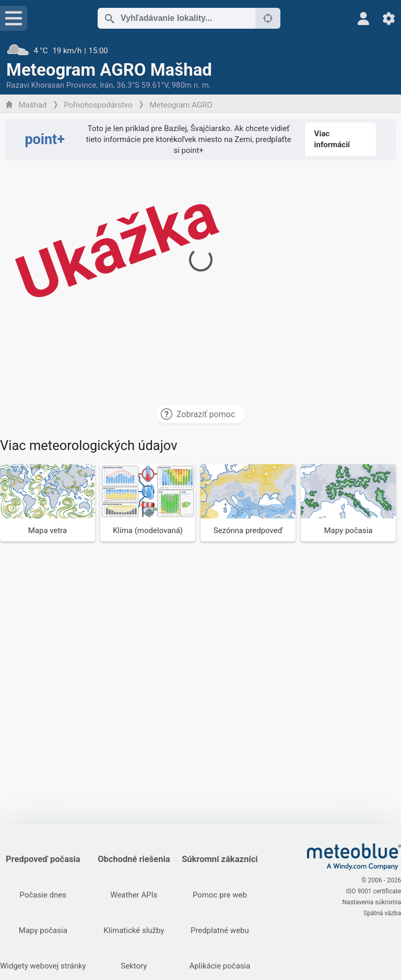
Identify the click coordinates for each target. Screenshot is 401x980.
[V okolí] (268, 18)
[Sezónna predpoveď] (248, 503)
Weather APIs (134, 895)
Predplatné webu (220, 930)
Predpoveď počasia (43, 859)
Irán (106, 85)
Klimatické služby (134, 930)
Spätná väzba (382, 913)
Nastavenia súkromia (372, 902)
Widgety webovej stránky (43, 966)
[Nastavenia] (389, 19)
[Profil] (364, 19)
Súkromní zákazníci (220, 859)
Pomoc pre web (220, 895)
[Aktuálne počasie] (200, 51)
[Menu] (14, 18)
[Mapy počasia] (348, 503)
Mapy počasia (43, 930)
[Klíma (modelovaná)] (148, 503)
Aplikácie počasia (220, 966)
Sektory (134, 966)
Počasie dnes (43, 895)
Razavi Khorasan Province (51, 85)
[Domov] (354, 857)
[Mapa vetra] (48, 503)
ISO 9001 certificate (374, 891)
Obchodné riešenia (134, 859)
